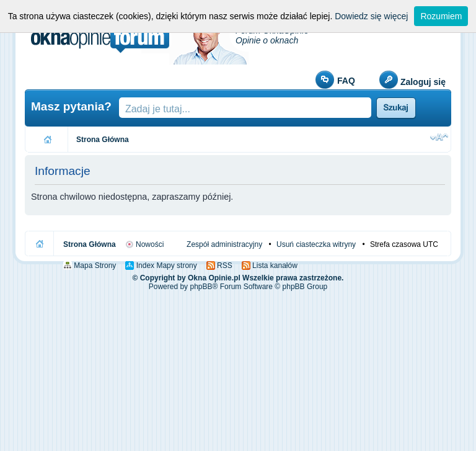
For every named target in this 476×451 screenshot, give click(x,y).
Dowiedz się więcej (371, 16)
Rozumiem (441, 16)
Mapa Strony (94, 266)
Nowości (149, 244)
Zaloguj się (423, 82)
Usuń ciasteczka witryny (316, 244)
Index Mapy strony (165, 266)
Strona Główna (103, 140)
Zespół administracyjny (224, 244)
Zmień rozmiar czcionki (439, 137)
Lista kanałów (274, 266)
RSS (224, 266)
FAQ (346, 81)
